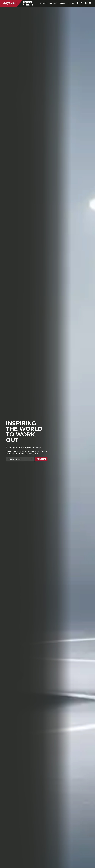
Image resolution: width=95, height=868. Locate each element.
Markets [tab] (39, 3)
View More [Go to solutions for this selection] (41, 459)
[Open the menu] (90, 3)
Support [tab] (58, 3)
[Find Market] (20, 459)
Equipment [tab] (49, 3)
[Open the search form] (81, 3)
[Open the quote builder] (85, 3)
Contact (67, 3)
